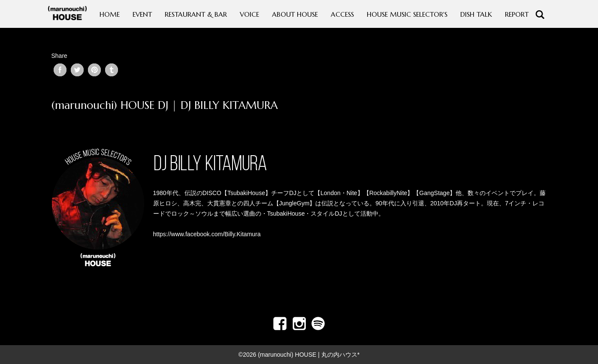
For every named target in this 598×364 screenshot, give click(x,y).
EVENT (142, 14)
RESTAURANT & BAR (196, 14)
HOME (110, 14)
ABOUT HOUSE (295, 14)
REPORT (517, 14)
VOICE (249, 14)
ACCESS (342, 14)
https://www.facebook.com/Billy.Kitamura (207, 234)
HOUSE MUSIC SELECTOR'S (407, 14)
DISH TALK (476, 14)
